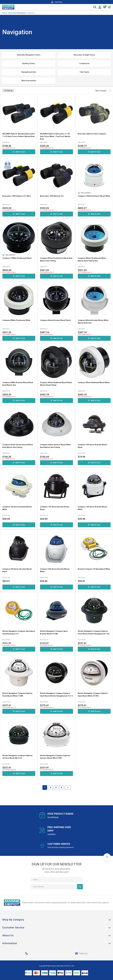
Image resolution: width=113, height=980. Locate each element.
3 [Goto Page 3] (56, 787)
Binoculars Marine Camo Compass (92, 134)
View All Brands (53, 817)
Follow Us (81, 953)
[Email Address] (57, 887)
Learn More (52, 834)
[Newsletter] (80, 887)
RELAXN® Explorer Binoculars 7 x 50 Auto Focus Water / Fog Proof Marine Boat (55, 136)
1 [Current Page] (45, 787)
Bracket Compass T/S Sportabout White (94, 569)
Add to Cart (19, 152)
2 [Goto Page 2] (50, 787)
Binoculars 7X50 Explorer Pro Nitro (17, 196)
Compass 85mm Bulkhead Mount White (94, 383)
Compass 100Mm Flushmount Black (17, 258)
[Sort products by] (102, 91)
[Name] (57, 880)
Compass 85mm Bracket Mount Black (55, 320)
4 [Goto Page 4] (62, 787)
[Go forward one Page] (68, 788)
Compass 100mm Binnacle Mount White (94, 196)
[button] (107, 857)
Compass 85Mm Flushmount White (16, 320)
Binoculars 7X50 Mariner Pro (52, 196)
